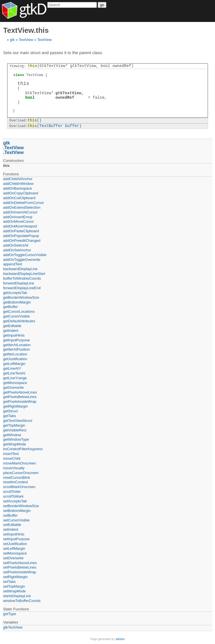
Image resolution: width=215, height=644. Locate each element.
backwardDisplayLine (20, 269)
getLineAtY (12, 368)
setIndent (11, 529)
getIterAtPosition (16, 349)
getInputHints (14, 335)
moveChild (12, 458)
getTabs (10, 416)
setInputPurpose (16, 539)
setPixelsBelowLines (20, 567)
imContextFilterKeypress (23, 449)
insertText (11, 454)
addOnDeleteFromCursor (24, 203)
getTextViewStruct (18, 421)
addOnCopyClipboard (21, 193)
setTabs (9, 582)
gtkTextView (68, 93)
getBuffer (10, 307)
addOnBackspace (17, 188)
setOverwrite (13, 558)
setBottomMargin (17, 511)
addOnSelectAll (16, 245)
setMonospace (15, 553)
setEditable (12, 525)
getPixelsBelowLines (20, 397)
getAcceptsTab (15, 293)
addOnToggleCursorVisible (25, 255)
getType (10, 614)
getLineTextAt (14, 373)
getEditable (12, 326)
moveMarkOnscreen (19, 463)
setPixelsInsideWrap (20, 572)
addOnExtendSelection (22, 207)
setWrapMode (14, 591)
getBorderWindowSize (21, 297)
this (6, 166)
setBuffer (10, 515)
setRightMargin (15, 577)
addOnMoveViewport (20, 226)
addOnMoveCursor (18, 221)
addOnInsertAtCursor (20, 212)
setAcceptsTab (15, 501)
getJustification (15, 359)
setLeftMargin (14, 548)
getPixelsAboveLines (20, 392)
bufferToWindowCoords (22, 278)
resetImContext (15, 482)
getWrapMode (14, 444)
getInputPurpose (16, 340)
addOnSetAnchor (17, 250)
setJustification (15, 544)
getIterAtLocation (17, 345)
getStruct (10, 411)
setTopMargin (14, 586)
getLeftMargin (14, 364)
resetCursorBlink (17, 478)
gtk (12, 40)
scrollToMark (13, 496)
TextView (26, 40)
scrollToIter (12, 492)
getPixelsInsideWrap (20, 402)
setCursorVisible (16, 520)
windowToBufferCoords (22, 601)
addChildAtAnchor (18, 179)
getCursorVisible (16, 316)
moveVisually (14, 468)
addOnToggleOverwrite (22, 260)
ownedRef (65, 97)
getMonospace (15, 383)
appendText (12, 264)
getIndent (11, 331)
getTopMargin (14, 425)
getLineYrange (15, 378)
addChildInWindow (18, 184)
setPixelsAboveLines (20, 563)
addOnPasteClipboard (21, 231)
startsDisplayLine (17, 596)
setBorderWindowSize (21, 506)
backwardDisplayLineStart (24, 274)
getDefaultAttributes (19, 321)
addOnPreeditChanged (22, 241)
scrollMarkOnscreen (19, 487)
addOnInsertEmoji (18, 217)
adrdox (120, 639)
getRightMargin (15, 406)
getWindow (12, 435)
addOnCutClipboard (19, 198)
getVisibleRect (15, 430)
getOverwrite (13, 387)
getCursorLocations (19, 311)
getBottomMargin (17, 302)
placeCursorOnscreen (21, 473)
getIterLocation (15, 354)
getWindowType (16, 439)
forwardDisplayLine (19, 283)
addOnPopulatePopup (21, 236)
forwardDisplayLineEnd (22, 288)
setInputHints (14, 534)
